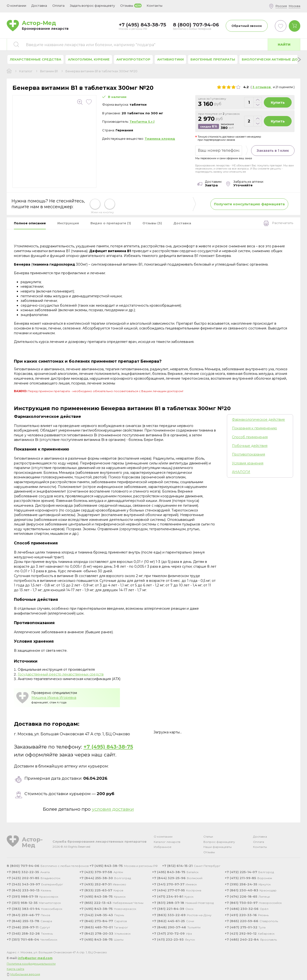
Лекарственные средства (35, 59)
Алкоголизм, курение (89, 59)
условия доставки (113, 809)
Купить (278, 102)
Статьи (208, 837)
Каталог (26, 71)
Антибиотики (170, 59)
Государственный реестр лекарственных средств (61, 674)
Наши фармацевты (218, 847)
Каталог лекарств (167, 842)
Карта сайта (15, 969)
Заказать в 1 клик (273, 151)
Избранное (163, 847)
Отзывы (209, 852)
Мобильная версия (25, 974)
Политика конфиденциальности (31, 964)
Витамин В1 (49, 71)
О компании (163, 837)
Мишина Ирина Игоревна (54, 698)
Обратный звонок (247, 26)
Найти (284, 44)
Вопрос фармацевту (219, 842)
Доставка (260, 837)
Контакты (260, 847)
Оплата (58, 6)
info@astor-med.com (35, 958)
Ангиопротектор (133, 59)
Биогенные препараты (213, 59)
